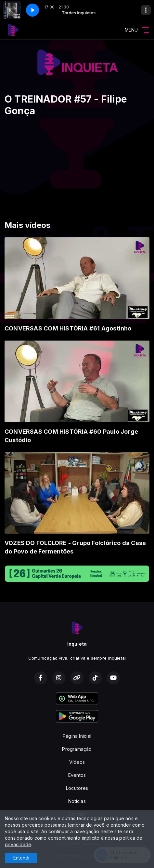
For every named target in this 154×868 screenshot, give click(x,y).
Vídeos (77, 762)
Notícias (77, 801)
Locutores (77, 788)
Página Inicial (77, 736)
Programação (77, 749)
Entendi (21, 858)
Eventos (77, 775)
